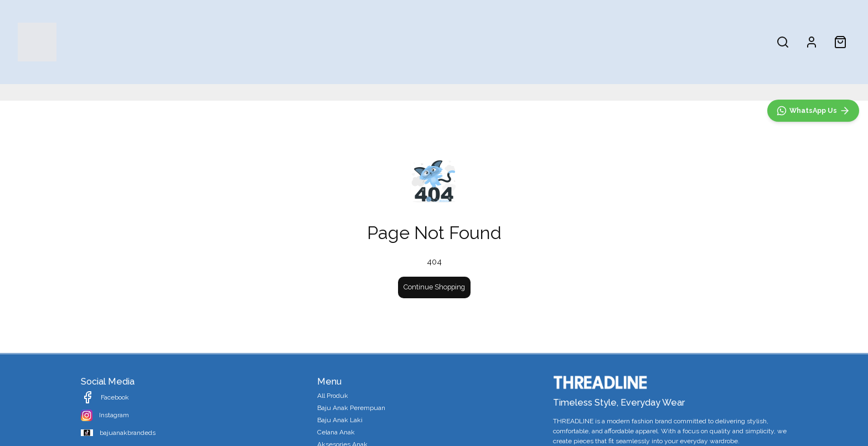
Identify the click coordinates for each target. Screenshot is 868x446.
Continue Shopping (434, 287)
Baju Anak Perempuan (392, 42)
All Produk (324, 42)
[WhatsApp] (813, 352)
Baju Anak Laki (467, 42)
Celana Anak (524, 42)
